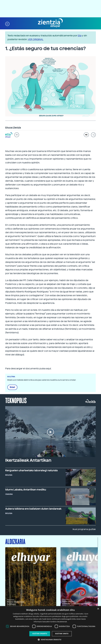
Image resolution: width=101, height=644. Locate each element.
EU (17, 135)
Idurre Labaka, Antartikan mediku (26, 490)
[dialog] (50, 625)
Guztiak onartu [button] (40, 634)
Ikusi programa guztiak (84, 529)
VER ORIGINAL (36, 39)
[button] (7, 24)
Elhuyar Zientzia (13, 128)
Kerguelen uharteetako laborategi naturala (31, 470)
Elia (80, 36)
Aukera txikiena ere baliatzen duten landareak (33, 509)
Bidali (12, 387)
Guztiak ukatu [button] (62, 634)
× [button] (98, 609)
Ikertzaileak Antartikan (28, 460)
